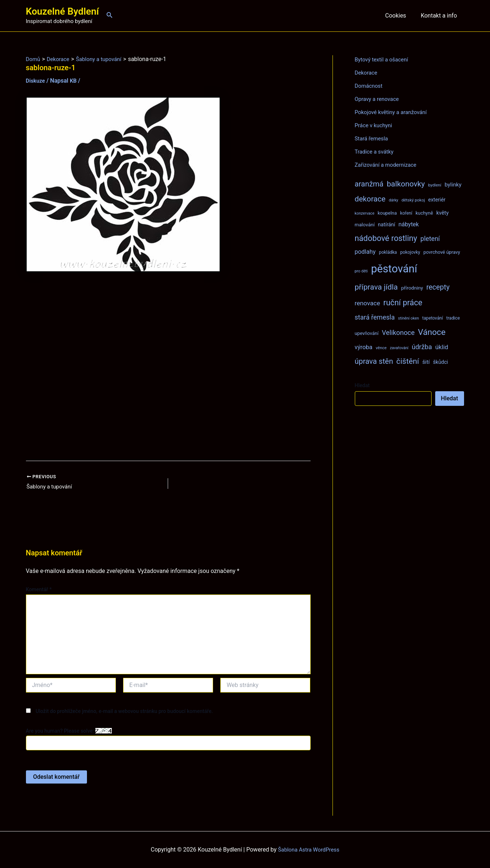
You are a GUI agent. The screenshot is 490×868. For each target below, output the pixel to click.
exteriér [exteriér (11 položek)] (437, 200)
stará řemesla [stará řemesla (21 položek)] (375, 317)
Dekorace (367, 73)
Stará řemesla (373, 138)
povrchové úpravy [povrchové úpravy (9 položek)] (442, 252)
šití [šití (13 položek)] (426, 362)
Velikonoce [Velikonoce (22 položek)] (398, 333)
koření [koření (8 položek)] (406, 213)
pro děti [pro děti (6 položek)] (361, 271)
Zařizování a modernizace (388, 165)
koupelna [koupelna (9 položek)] (388, 213)
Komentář (39, 590)
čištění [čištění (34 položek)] (408, 361)
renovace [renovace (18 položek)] (368, 303)
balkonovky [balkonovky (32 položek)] (406, 184)
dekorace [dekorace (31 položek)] (370, 199)
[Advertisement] (168, 367)
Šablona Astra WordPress (309, 850)
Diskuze (36, 81)
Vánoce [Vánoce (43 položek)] (432, 332)
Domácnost (370, 86)
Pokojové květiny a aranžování (394, 112)
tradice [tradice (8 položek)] (453, 318)
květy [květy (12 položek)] (442, 213)
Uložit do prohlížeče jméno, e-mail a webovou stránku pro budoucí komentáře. (124, 712)
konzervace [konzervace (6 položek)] (365, 213)
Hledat (362, 385)
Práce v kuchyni (375, 125)
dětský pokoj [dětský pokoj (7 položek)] (413, 200)
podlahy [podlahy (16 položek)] (365, 252)
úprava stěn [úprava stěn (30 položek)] (374, 361)
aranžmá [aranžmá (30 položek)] (369, 184)
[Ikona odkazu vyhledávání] (110, 16)
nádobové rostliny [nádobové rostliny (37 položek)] (386, 238)
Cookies (400, 16)
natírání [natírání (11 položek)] (386, 224)
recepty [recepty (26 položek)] (438, 287)
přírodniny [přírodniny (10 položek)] (412, 288)
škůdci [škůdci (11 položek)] (440, 362)
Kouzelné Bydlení (62, 11)
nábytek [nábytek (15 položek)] (409, 224)
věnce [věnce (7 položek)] (381, 348)
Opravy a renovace (379, 99)
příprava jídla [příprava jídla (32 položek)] (376, 287)
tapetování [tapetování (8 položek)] (433, 318)
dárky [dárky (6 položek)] (394, 200)
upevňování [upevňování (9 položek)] (367, 333)
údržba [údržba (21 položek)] (422, 347)
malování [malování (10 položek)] (365, 224)
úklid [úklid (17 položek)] (442, 347)
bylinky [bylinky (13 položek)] (453, 185)
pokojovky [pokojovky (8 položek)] (410, 252)
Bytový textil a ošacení (384, 59)
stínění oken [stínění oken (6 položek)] (408, 318)
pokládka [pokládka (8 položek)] (388, 252)
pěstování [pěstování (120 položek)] (394, 269)
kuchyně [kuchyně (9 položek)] (424, 213)
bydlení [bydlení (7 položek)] (435, 185)
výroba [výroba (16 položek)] (364, 347)
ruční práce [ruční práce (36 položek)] (403, 303)
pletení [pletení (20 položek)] (430, 239)
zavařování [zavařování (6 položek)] (399, 348)
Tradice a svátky (376, 152)
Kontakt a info (440, 16)
